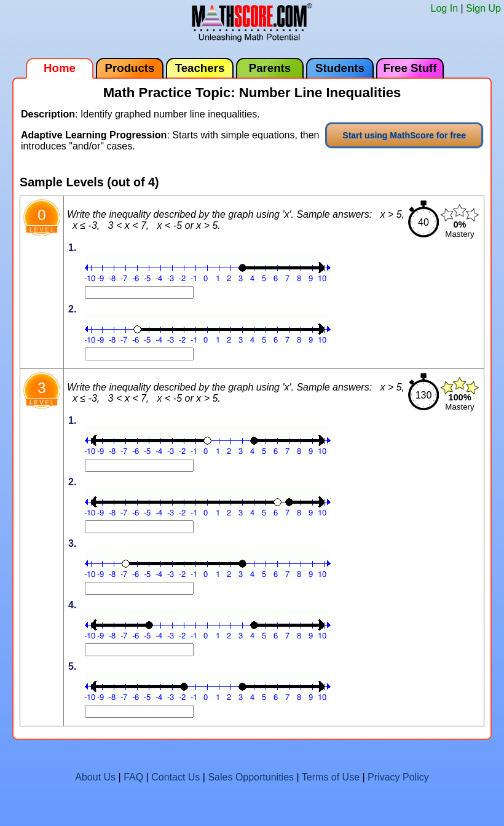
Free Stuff (410, 68)
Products (130, 68)
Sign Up (483, 8)
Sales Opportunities (251, 777)
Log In (444, 8)
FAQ (133, 777)
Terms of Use (331, 777)
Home (60, 68)
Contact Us (175, 777)
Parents (270, 68)
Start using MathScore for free (404, 135)
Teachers (200, 68)
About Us (95, 777)
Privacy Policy (398, 777)
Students (340, 68)
